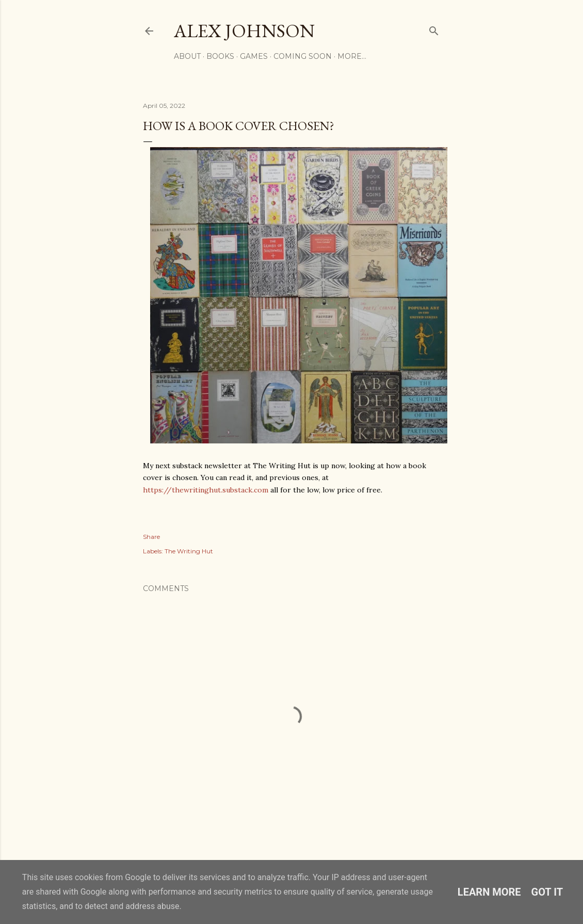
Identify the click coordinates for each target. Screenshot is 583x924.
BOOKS (220, 56)
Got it (547, 892)
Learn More (489, 892)
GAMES (254, 56)
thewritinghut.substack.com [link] (206, 490)
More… (352, 56)
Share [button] (151, 537)
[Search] (434, 29)
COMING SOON (303, 56)
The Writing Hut (189, 551)
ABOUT (187, 56)
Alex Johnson (244, 31)
